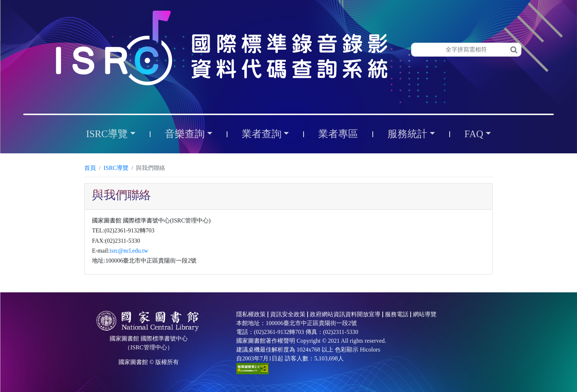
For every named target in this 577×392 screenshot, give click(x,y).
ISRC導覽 (116, 168)
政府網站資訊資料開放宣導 (345, 314)
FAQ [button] (474, 134)
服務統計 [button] (407, 134)
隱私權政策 (251, 314)
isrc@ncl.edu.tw (129, 251)
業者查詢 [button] (262, 134)
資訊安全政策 (288, 314)
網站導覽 (425, 314)
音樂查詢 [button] (185, 134)
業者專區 (338, 134)
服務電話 (397, 314)
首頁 (90, 168)
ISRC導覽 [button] (107, 134)
